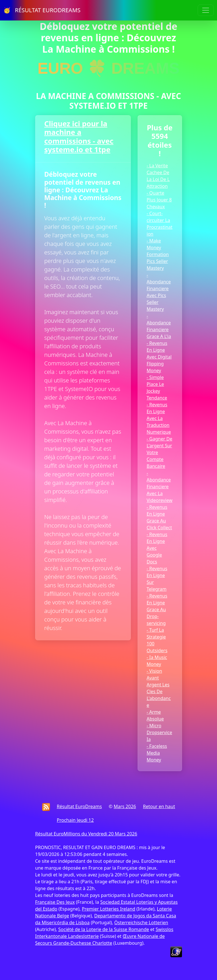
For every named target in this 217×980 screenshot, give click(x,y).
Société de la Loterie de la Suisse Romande (104, 929)
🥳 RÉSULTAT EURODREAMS (42, 10)
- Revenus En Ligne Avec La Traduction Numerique (159, 418)
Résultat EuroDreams (79, 806)
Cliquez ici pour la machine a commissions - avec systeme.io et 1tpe (79, 136)
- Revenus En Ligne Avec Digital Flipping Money (159, 357)
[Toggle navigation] (206, 10)
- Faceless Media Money (157, 753)
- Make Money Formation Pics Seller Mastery (158, 254)
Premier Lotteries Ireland (109, 909)
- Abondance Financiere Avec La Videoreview (160, 487)
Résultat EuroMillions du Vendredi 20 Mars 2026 (86, 834)
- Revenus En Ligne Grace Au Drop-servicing (157, 610)
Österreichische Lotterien (141, 923)
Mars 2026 (125, 806)
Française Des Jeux (55, 902)
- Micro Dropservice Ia (160, 732)
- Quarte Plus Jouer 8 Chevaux (159, 200)
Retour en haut (159, 806)
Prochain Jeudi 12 (75, 820)
